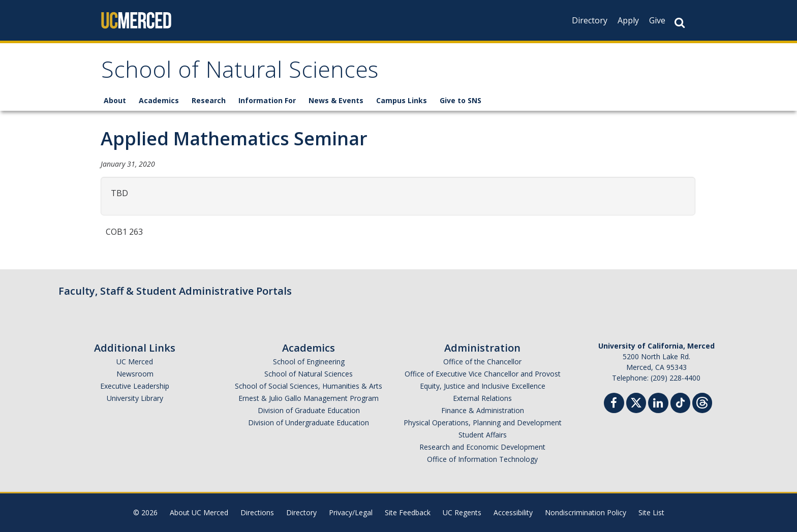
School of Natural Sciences (240, 73)
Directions (257, 512)
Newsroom (135, 374)
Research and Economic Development (482, 447)
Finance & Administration (483, 410)
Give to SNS (461, 100)
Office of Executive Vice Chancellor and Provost (483, 374)
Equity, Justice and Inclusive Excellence (483, 386)
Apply (628, 20)
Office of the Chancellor (482, 362)
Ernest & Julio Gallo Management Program (309, 398)
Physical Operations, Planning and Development (483, 423)
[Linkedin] (658, 404)
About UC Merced (199, 512)
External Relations (482, 398)
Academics (159, 100)
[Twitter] (636, 402)
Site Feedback (408, 512)
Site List (651, 512)
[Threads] (702, 402)
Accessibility (513, 512)
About (115, 100)
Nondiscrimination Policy (586, 512)
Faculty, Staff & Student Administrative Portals (175, 291)
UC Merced (135, 362)
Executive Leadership (135, 386)
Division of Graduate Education (309, 410)
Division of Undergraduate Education (309, 423)
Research (209, 100)
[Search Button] (680, 23)
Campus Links (402, 100)
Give (657, 20)
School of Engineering (309, 362)
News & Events (336, 100)
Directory (590, 20)
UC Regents (462, 512)
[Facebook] (614, 404)
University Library (135, 398)
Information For (267, 100)
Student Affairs (483, 435)
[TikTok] (680, 402)
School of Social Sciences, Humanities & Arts (309, 386)
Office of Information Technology (482, 459)
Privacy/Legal (351, 512)
